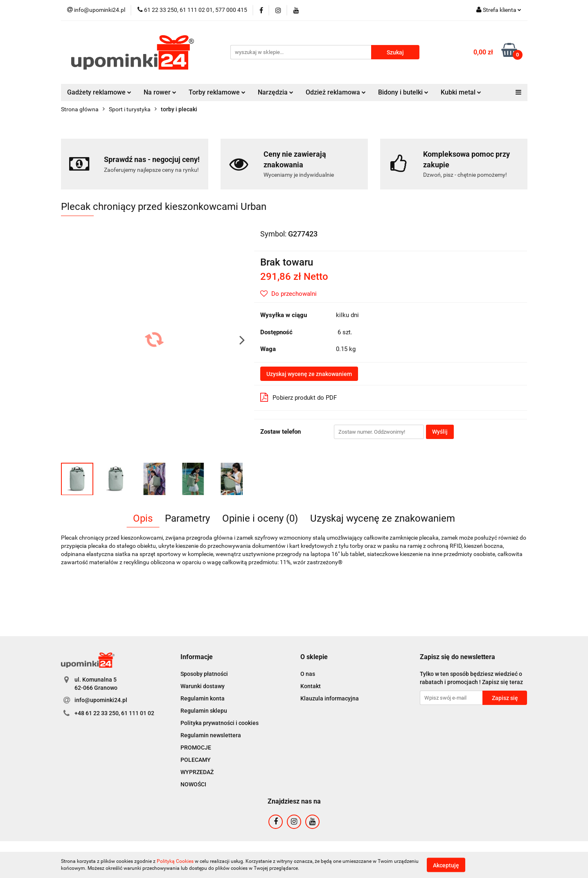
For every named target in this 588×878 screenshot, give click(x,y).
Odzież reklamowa (336, 92)
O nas (308, 674)
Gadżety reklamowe (99, 92)
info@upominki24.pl (101, 700)
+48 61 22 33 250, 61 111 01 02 (114, 713)
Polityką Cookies (175, 861)
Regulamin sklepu (204, 711)
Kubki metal (461, 92)
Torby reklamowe (217, 92)
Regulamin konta (203, 698)
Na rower (160, 92)
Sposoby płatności (204, 674)
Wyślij (440, 432)
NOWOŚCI (193, 784)
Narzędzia (276, 92)
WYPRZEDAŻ (197, 772)
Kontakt (311, 686)
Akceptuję (446, 865)
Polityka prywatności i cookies (220, 723)
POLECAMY (196, 760)
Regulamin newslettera (211, 735)
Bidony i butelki (403, 92)
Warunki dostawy (203, 686)
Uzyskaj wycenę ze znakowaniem (309, 374)
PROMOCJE (196, 747)
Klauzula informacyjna (330, 698)
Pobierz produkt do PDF (299, 397)
